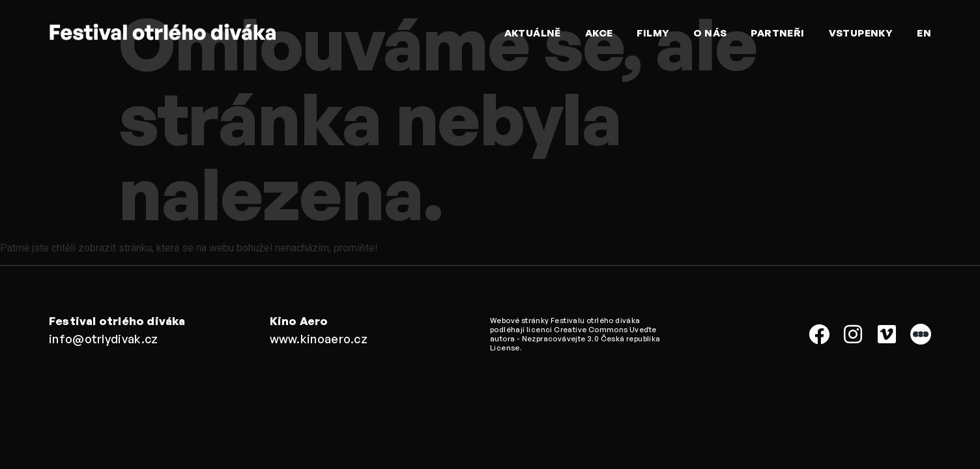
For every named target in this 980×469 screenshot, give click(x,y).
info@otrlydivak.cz (103, 339)
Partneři (777, 33)
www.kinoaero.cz (319, 339)
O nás (710, 33)
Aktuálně (533, 33)
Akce (599, 33)
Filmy (653, 33)
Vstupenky (861, 33)
